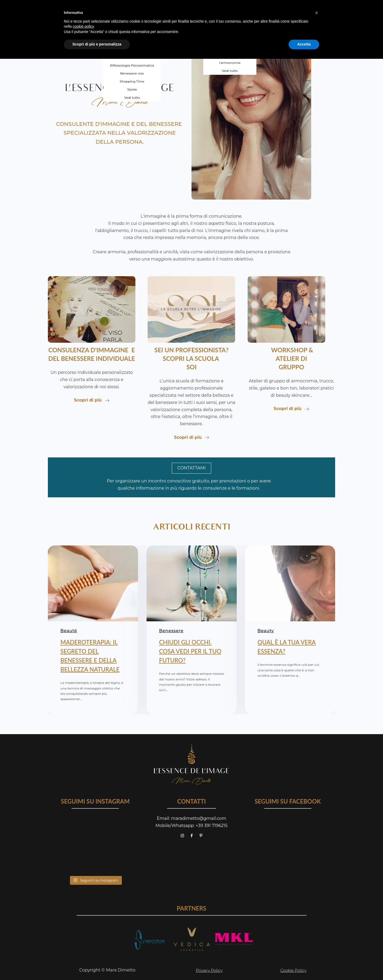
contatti (301, 9)
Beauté (69, 632)
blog (274, 9)
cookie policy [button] (83, 948)
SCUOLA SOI (186, 9)
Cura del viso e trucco (132, 33)
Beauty (266, 632)
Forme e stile (132, 41)
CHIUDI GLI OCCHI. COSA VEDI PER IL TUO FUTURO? (190, 652)
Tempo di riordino (132, 49)
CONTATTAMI (191, 468)
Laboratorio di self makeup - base (230, 20)
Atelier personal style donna (230, 47)
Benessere (171, 632)
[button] (317, 934)
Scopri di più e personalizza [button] (97, 965)
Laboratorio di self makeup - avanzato (230, 33)
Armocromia (132, 17)
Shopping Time (132, 81)
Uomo (132, 57)
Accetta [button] (304, 965)
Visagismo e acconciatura (132, 25)
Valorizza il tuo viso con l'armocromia (230, 60)
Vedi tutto (132, 98)
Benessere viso (132, 73)
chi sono (90, 9)
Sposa (132, 89)
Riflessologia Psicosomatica (132, 65)
